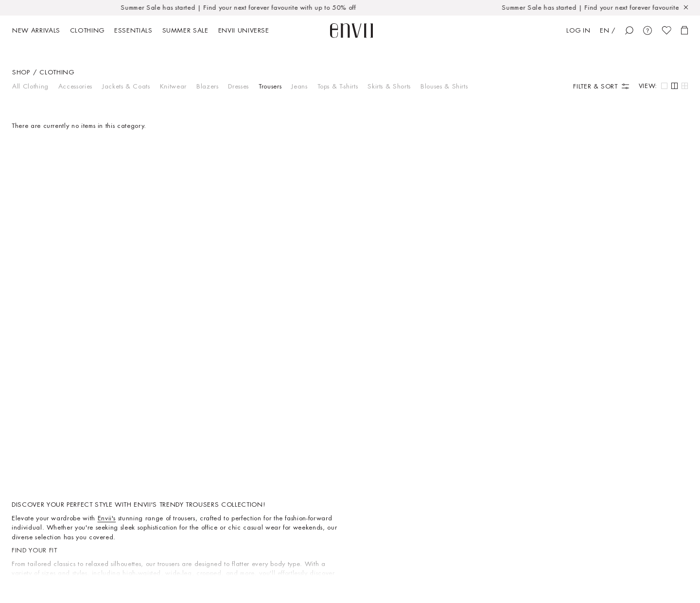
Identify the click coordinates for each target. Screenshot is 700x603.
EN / (608, 30)
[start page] (351, 31)
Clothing (57, 72)
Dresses (238, 86)
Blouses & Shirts (444, 86)
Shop (21, 72)
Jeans (299, 86)
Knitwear (173, 86)
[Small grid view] (685, 86)
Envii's (107, 518)
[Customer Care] (647, 30)
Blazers (208, 86)
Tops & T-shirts (338, 86)
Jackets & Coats (126, 86)
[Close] (689, 8)
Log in (578, 30)
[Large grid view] (664, 86)
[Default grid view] (674, 86)
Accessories (75, 86)
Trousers (270, 86)
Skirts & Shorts (389, 86)
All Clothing (30, 86)
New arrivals (36, 30)
